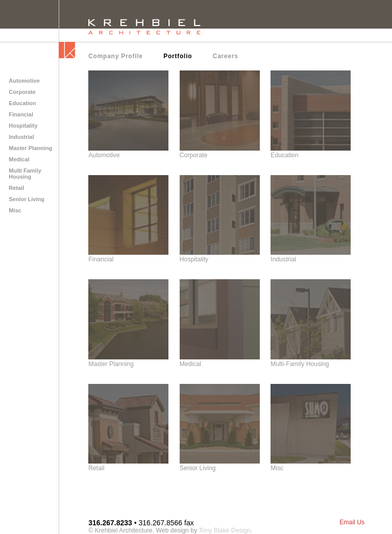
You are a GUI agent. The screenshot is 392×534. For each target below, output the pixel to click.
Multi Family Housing (25, 174)
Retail (16, 188)
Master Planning (30, 148)
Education (22, 103)
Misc (15, 210)
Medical (19, 159)
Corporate (22, 92)
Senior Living (27, 199)
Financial (21, 114)
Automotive (24, 81)
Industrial (21, 137)
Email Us (352, 522)
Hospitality (23, 126)
